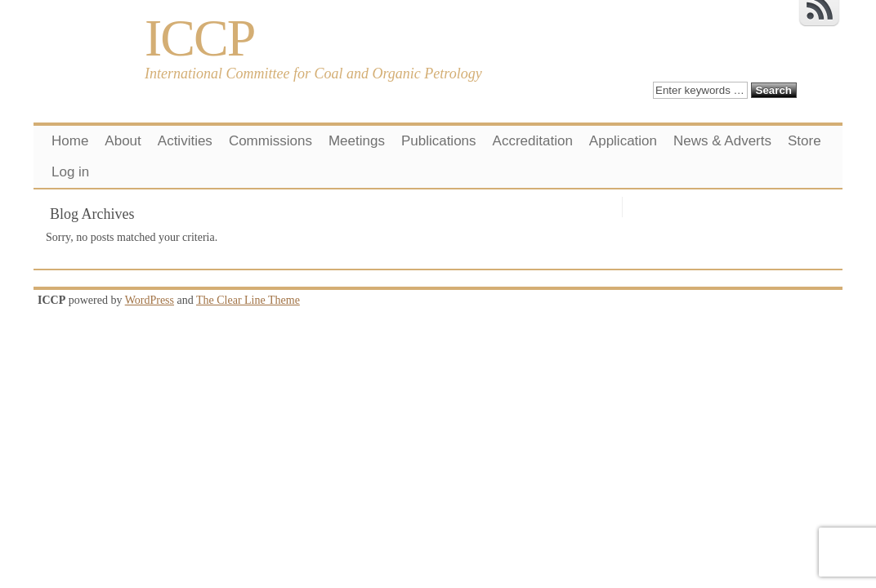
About (123, 141)
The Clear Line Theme (248, 300)
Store (804, 141)
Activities (185, 141)
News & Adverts (722, 141)
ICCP (199, 38)
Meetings (357, 141)
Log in (70, 172)
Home (70, 141)
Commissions (270, 141)
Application (623, 141)
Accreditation (533, 141)
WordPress (150, 300)
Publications (439, 141)
